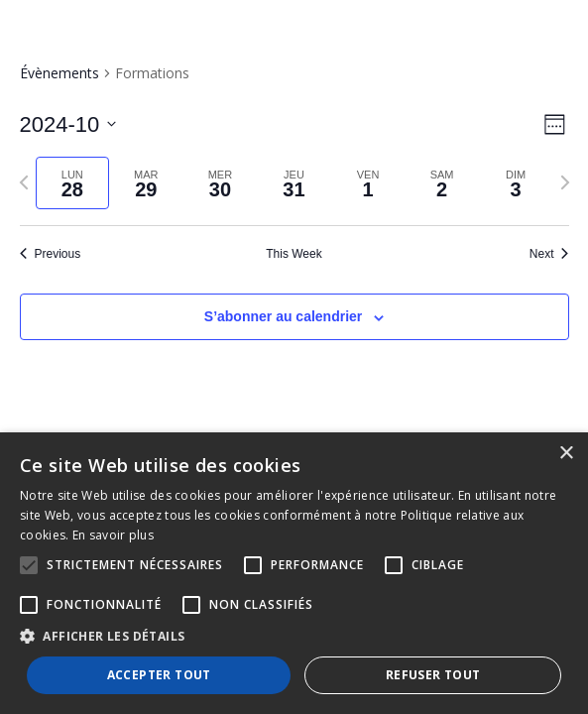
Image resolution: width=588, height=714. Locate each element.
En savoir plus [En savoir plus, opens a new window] (113, 535)
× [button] (566, 454)
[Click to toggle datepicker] (68, 124)
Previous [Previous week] (51, 254)
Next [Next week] (549, 254)
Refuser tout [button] (433, 675)
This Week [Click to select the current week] (294, 254)
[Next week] (565, 182)
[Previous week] (24, 182)
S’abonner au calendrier (284, 316)
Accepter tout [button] (159, 675)
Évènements (59, 73)
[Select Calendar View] (555, 124)
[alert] (294, 573)
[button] (294, 637)
